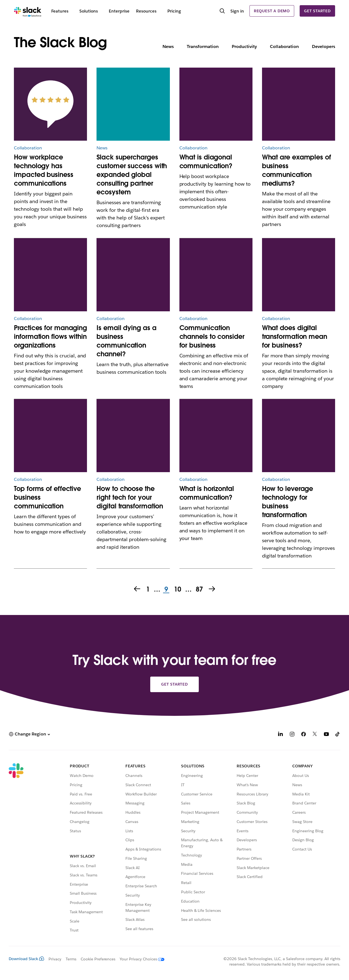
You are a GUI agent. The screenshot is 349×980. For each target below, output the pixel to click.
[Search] (222, 11)
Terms (71, 959)
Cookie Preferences (98, 959)
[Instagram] (292, 735)
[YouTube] (326, 735)
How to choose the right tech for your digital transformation (130, 497)
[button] (29, 734)
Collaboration (284, 46)
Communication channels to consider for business (212, 337)
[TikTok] (338, 735)
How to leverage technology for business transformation (288, 502)
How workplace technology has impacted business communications (43, 170)
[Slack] (28, 11)
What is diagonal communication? (206, 162)
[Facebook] (303, 735)
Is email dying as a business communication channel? (126, 341)
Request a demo (272, 11)
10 (177, 590)
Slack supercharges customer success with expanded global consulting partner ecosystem (132, 175)
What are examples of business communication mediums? (297, 170)
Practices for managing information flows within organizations (50, 337)
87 (199, 590)
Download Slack (26, 959)
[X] (315, 735)
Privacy (55, 959)
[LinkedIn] (281, 735)
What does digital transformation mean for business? (295, 337)
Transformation (203, 46)
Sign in (237, 11)
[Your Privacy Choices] (140, 959)
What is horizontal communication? (207, 493)
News (168, 46)
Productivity (244, 46)
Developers (324, 46)
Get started (317, 11)
